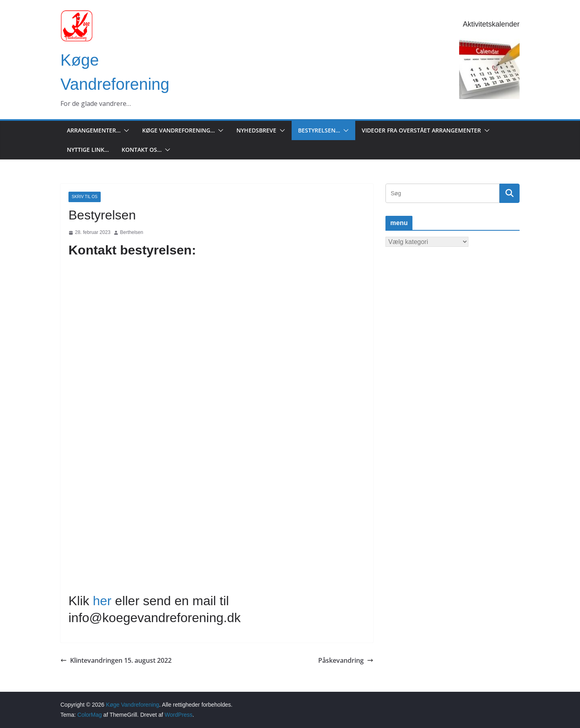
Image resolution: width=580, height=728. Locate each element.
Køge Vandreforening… (178, 130)
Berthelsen (132, 232)
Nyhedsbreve (256, 130)
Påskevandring (346, 660)
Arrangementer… (94, 130)
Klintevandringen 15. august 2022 (116, 660)
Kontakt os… (142, 150)
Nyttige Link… (88, 150)
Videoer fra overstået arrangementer (421, 130)
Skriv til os (85, 197)
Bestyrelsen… (319, 130)
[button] (125, 130)
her (102, 601)
